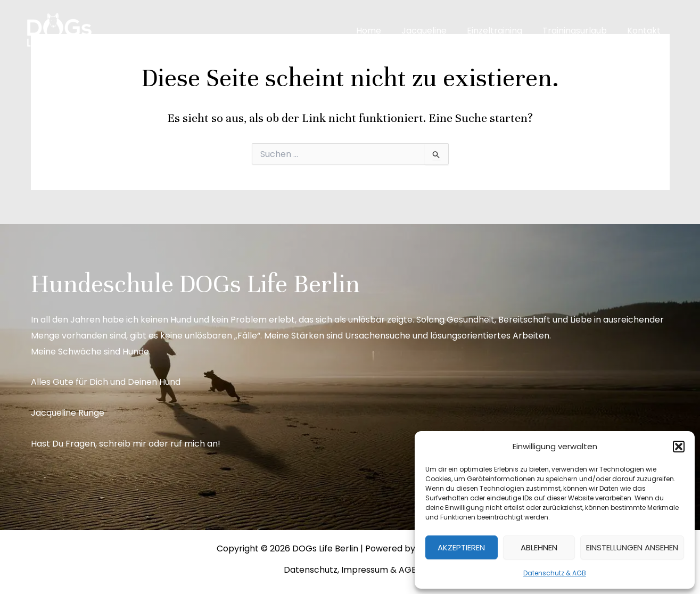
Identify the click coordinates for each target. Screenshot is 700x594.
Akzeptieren (461, 547)
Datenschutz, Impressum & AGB (350, 570)
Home (383, 31)
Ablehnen (539, 547)
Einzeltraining (503, 31)
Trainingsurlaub (579, 31)
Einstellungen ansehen (632, 547)
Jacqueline (435, 31)
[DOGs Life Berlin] (59, 30)
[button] (679, 447)
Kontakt (645, 31)
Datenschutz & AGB (555, 573)
